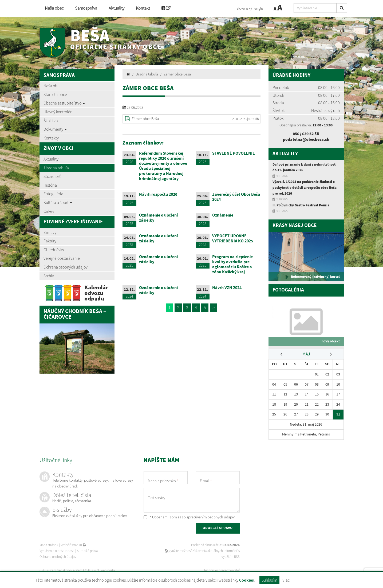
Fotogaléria (53, 194)
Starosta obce (55, 94)
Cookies (246, 580)
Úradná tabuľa (56, 168)
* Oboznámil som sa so (189, 516)
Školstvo (51, 121)
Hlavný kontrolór (58, 112)
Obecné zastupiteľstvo (64, 103)
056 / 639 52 (304, 134)
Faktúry (50, 241)
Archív (49, 276)
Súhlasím (269, 580)
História (50, 185)
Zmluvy (50, 232)
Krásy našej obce (295, 225)
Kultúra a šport (58, 202)
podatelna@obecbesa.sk (306, 139)
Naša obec (54, 8)
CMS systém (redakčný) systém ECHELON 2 (70, 569)
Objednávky (54, 250)
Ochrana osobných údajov (66, 267)
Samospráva (86, 8)
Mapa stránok (49, 544)
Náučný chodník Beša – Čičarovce (75, 314)
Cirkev (49, 211)
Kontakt (143, 8)
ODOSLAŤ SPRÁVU (218, 527)
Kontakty (51, 138)
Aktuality (117, 8)
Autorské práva (87, 550)
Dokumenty (55, 129)
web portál (109, 569)
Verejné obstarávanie (62, 258)
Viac (286, 580)
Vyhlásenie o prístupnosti (57, 550)
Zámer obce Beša (177, 74)
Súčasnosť (52, 176)
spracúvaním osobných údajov (211, 516)
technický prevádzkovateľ (222, 569)
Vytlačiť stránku (73, 544)
